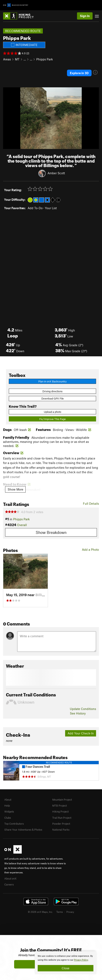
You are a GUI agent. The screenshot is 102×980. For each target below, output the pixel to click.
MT (17, 59)
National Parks (61, 830)
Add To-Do (35, 208)
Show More (15, 489)
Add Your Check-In (81, 733)
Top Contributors (14, 824)
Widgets (9, 811)
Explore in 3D (79, 73)
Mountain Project (62, 800)
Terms (60, 912)
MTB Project (59, 806)
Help (7, 806)
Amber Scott (56, 173)
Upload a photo (53, 412)
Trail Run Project (62, 818)
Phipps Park (45, 59)
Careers (9, 884)
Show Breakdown (51, 532)
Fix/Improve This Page (53, 419)
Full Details (91, 503)
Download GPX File (53, 398)
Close (66, 968)
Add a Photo (90, 549)
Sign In (85, 16)
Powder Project (61, 824)
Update (83, 709)
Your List (51, 208)
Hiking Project (60, 811)
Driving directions (52, 391)
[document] (66, 963)
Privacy (70, 912)
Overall (22, 525)
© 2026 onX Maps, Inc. (40, 912)
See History (78, 713)
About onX (10, 878)
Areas (7, 59)
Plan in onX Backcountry (52, 381)
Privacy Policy (81, 960)
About (8, 800)
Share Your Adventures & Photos (23, 830)
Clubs (8, 818)
